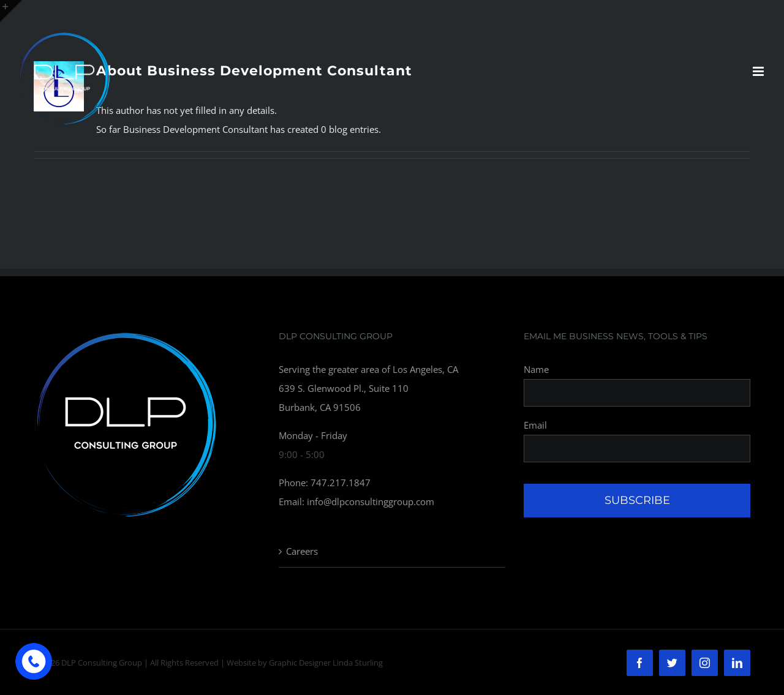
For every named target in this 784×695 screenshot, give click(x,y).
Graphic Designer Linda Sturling (326, 663)
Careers (302, 551)
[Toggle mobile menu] (759, 71)
